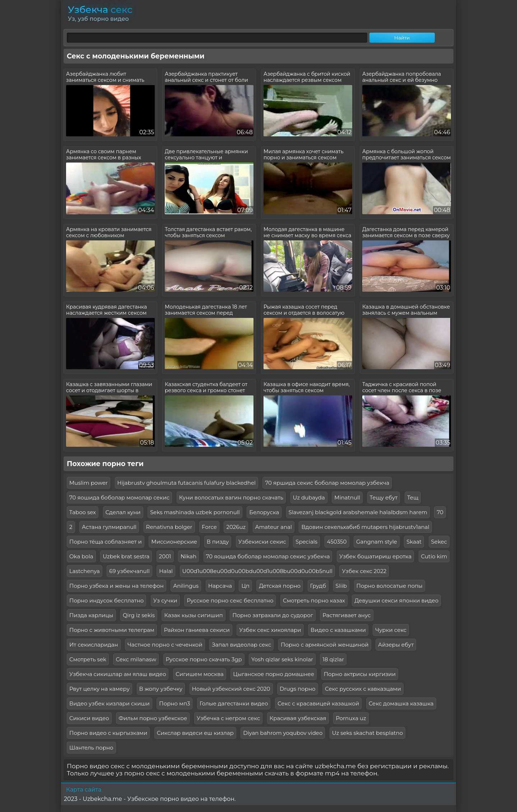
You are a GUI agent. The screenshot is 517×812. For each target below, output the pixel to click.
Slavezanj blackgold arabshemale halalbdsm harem (358, 512)
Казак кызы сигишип (193, 615)
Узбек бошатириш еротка (375, 556)
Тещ (413, 497)
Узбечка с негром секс (229, 718)
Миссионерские (174, 542)
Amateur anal (274, 527)
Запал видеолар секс (241, 645)
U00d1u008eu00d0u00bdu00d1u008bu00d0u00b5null (257, 571)
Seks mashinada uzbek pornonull (195, 512)
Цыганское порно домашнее (274, 674)
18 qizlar (333, 659)
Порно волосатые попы (390, 586)
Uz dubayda (309, 497)
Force (209, 527)
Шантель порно (91, 748)
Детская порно (280, 586)
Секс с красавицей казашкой (318, 703)
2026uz (236, 527)
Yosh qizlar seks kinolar (282, 659)
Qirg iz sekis (139, 615)
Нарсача (220, 586)
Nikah (188, 556)
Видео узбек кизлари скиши (110, 703)
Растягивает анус (346, 615)
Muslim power (89, 483)
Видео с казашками (338, 630)
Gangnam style (377, 542)
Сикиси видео (89, 718)
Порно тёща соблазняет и (106, 542)
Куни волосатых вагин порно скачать (231, 497)
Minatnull (347, 497)
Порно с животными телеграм (112, 630)
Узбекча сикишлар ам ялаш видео (118, 674)
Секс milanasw (136, 659)
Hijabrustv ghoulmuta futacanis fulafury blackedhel (187, 483)
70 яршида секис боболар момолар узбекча (327, 483)
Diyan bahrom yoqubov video (283, 733)
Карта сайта (84, 790)
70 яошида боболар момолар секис (119, 497)
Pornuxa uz (351, 718)
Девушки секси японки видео (396, 600)
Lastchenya (85, 571)
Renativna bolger (169, 527)
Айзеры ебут (396, 645)
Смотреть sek (88, 659)
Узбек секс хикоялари (270, 630)
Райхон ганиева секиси (197, 630)
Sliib (341, 586)
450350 (337, 542)
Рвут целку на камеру (99, 689)
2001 (165, 556)
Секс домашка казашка (401, 703)
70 (440, 512)
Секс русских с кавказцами (363, 689)
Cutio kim (434, 556)
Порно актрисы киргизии (360, 674)
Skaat (414, 542)
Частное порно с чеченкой (165, 645)
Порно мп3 (174, 703)
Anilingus (186, 586)
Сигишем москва (200, 674)
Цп (245, 586)
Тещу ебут (384, 497)
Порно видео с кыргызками (108, 733)
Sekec (439, 542)
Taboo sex (83, 512)
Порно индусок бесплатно (106, 600)
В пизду (218, 542)
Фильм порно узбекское (153, 718)
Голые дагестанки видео (234, 703)
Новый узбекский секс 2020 (231, 689)
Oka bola (81, 556)
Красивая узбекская (298, 718)
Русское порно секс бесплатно (230, 600)
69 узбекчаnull (129, 571)
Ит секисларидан (94, 645)
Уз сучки (165, 600)
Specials (306, 542)
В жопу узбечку (161, 689)
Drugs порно (298, 689)
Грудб (318, 586)
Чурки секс (391, 630)
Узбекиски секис (262, 542)
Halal (166, 571)
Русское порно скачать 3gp (204, 659)
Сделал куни (123, 512)
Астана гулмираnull (109, 527)
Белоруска (264, 512)
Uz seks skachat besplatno (367, 733)
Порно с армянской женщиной (325, 645)
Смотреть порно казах (314, 600)
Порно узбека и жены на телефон (117, 586)
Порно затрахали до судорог (273, 615)
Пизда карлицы (91, 615)
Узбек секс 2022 (364, 571)
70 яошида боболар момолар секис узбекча (268, 556)
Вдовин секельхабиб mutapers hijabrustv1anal (365, 527)
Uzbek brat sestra (126, 556)
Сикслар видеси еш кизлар (195, 733)
